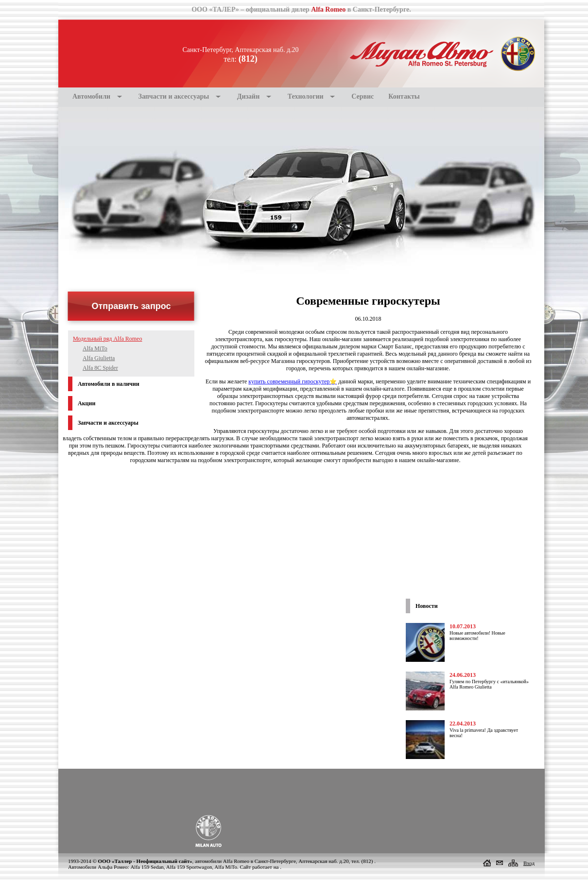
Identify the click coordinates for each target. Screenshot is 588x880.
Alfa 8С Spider (100, 368)
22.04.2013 (463, 724)
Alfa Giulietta (99, 358)
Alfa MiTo (95, 348)
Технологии (306, 96)
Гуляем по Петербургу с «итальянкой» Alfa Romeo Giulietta (489, 684)
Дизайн (248, 96)
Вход (529, 863)
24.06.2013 (463, 675)
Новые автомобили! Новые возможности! (477, 636)
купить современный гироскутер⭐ (293, 381)
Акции (86, 403)
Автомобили (91, 96)
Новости (427, 606)
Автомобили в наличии (109, 384)
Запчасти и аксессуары (174, 96)
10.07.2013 (463, 626)
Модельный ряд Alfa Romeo (107, 339)
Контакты (404, 96)
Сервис (363, 96)
